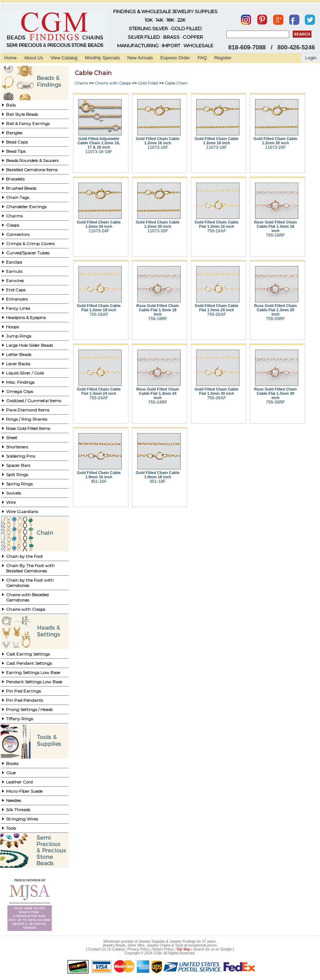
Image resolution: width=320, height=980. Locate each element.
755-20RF (275, 319)
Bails (11, 105)
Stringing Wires (22, 819)
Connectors (18, 234)
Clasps (13, 225)
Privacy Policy (138, 949)
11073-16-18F (99, 152)
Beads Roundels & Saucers (32, 160)
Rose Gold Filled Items (28, 428)
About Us (34, 58)
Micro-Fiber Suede (24, 791)
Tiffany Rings (20, 719)
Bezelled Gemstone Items (32, 170)
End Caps (16, 290)
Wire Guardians (22, 511)
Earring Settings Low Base (33, 672)
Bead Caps (17, 142)
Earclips (14, 262)
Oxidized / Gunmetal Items (34, 401)
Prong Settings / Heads (29, 709)
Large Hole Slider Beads (29, 345)
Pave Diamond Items (28, 410)
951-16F (99, 481)
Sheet (12, 438)
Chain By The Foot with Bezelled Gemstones (30, 568)
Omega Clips (20, 391)
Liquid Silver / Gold (25, 373)
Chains (81, 83)
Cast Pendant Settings (29, 663)
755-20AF (217, 314)
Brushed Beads (21, 188)
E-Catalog (116, 949)
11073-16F (158, 147)
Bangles (14, 133)
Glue (11, 773)
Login (311, 58)
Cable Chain (176, 83)
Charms (14, 216)
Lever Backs (18, 364)
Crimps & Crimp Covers (30, 244)
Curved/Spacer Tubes (28, 253)
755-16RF (275, 235)
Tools (11, 828)
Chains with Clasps (26, 609)
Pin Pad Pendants (24, 700)
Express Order (175, 58)
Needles (13, 800)
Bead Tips (16, 151)
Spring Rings (19, 484)
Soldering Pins (21, 456)
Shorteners (17, 447)
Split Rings (17, 475)
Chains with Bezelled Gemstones (27, 597)
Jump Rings (19, 336)
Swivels (13, 493)
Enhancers (17, 299)
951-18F (158, 481)
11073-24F (99, 231)
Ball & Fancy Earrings (28, 123)
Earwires (15, 281)
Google (226, 949)
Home (10, 58)
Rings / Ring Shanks (27, 419)
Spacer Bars (18, 465)
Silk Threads (18, 810)
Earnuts (14, 271)
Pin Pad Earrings (23, 691)
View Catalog (64, 58)
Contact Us (97, 949)
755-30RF (275, 402)
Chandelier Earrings (26, 207)
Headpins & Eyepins (26, 317)
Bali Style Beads (22, 114)
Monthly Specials (103, 58)
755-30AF (217, 398)
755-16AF (217, 231)
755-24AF (99, 398)
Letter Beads (19, 354)
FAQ (202, 58)
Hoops (12, 327)
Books (12, 763)
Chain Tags (18, 197)
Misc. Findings (20, 382)
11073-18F (216, 147)
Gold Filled (148, 83)
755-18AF (99, 314)
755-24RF (158, 402)
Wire (11, 502)
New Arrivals (140, 58)
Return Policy (163, 949)
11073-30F (158, 231)
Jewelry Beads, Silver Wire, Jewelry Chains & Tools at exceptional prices (160, 945)
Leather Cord (19, 782)
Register (223, 58)
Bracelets (15, 179)
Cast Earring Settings (28, 654)
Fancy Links (18, 308)
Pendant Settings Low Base (34, 682)
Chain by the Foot (24, 556)
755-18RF (158, 319)
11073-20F (275, 147)
